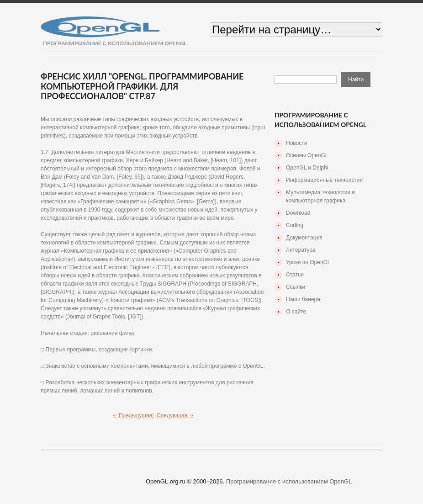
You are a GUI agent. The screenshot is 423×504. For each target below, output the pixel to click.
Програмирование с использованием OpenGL (289, 481)
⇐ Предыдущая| (133, 415)
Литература (301, 250)
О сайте (296, 312)
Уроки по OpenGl (307, 262)
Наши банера (303, 299)
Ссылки (296, 287)
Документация (304, 238)
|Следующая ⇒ (174, 415)
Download (298, 213)
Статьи (295, 275)
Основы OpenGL (307, 155)
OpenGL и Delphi (307, 168)
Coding (295, 225)
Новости (296, 143)
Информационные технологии (324, 180)
